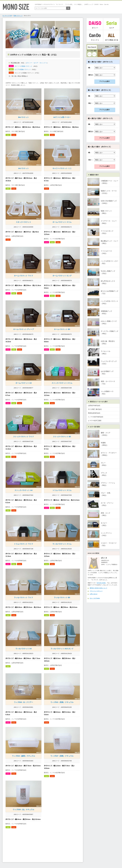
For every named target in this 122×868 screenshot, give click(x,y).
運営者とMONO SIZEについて (98, 588)
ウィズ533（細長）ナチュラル (24, 756)
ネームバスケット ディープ (24, 329)
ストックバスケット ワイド (24, 437)
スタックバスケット (24, 222)
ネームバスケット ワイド (24, 276)
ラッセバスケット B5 (62, 598)
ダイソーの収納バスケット (23, 66)
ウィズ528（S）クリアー (24, 702)
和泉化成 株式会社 (94, 413)
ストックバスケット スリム (62, 383)
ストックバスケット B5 (62, 437)
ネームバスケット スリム (62, 222)
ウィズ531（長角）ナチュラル (62, 702)
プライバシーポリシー (96, 591)
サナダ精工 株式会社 (95, 409)
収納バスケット (18, 16)
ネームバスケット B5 (62, 329)
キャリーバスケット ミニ (62, 168)
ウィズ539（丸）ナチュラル (23, 810)
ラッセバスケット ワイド (24, 598)
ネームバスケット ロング (62, 276)
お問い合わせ (94, 594)
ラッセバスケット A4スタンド (62, 649)
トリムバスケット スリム (62, 490)
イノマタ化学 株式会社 (96, 417)
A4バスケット (24, 168)
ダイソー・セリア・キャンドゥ (37, 63)
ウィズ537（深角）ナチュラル (62, 756)
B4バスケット (24, 117)
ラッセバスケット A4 (24, 649)
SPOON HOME (101, 583)
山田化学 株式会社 (94, 405)
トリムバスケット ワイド (24, 544)
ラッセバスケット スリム (62, 544)
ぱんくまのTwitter (95, 598)
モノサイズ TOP (7, 16)
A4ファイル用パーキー (62, 117)
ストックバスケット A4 (23, 490)
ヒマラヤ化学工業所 (95, 421)
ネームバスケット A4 (24, 383)
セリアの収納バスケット (23, 69)
